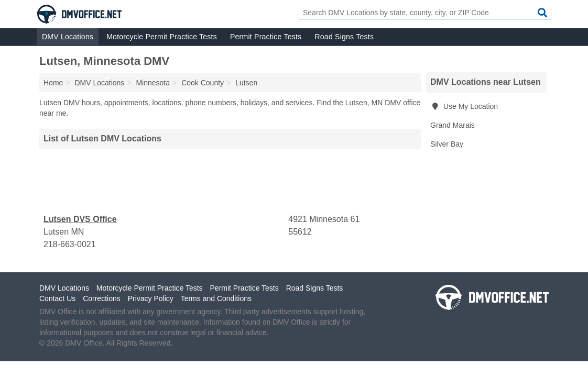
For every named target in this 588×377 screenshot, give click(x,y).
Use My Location (464, 106)
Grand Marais (453, 125)
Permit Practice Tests (266, 37)
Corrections (102, 298)
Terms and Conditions (216, 298)
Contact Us (57, 298)
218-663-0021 (70, 244)
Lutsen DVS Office (80, 219)
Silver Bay (447, 144)
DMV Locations (68, 37)
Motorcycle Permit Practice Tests (162, 37)
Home (53, 83)
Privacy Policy (151, 298)
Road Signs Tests (344, 37)
